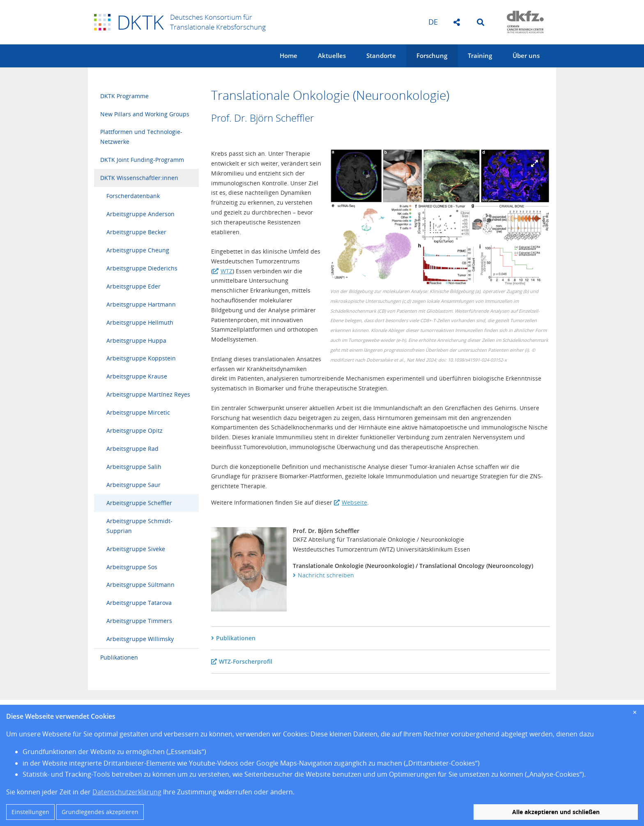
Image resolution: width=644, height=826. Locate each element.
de (433, 22)
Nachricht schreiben (326, 575)
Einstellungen (30, 812)
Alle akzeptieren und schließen (556, 812)
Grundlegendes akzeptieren (100, 812)
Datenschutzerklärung (127, 792)
